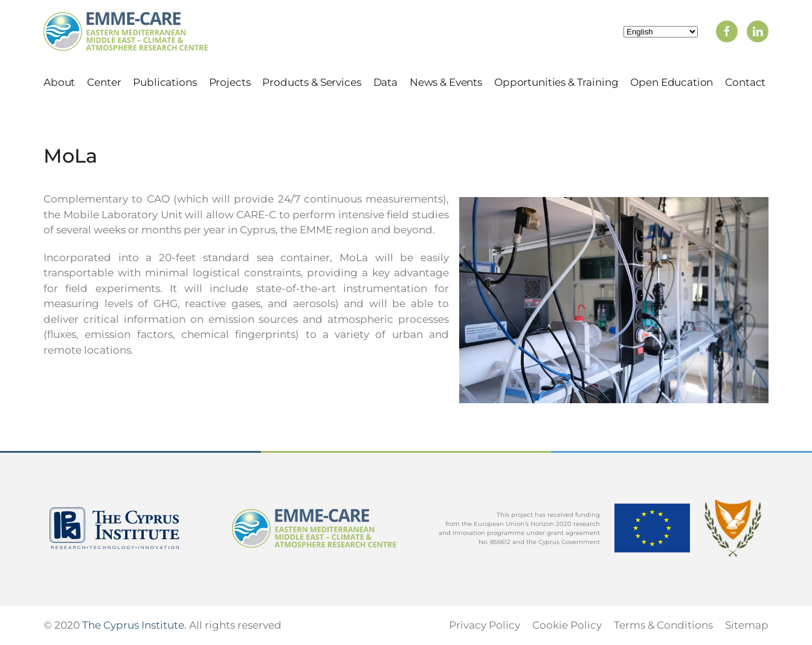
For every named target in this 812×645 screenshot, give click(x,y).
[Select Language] (661, 32)
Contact (745, 82)
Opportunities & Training (556, 82)
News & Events (446, 82)
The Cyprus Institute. (134, 625)
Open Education (672, 82)
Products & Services (311, 82)
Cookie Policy (567, 625)
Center (104, 82)
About (59, 82)
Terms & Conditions (663, 625)
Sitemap (747, 625)
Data (385, 82)
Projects (230, 82)
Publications (165, 82)
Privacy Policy (485, 625)
